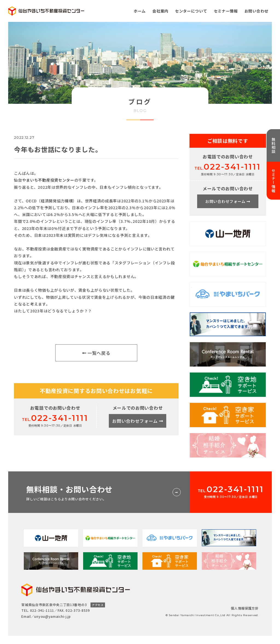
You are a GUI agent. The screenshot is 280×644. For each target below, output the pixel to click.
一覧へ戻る (96, 353)
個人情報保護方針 (245, 608)
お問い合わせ (256, 11)
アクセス (98, 605)
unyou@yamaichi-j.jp (52, 616)
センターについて (191, 11)
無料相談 (273, 145)
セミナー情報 (226, 11)
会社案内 (160, 11)
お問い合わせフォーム (138, 421)
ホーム (140, 11)
